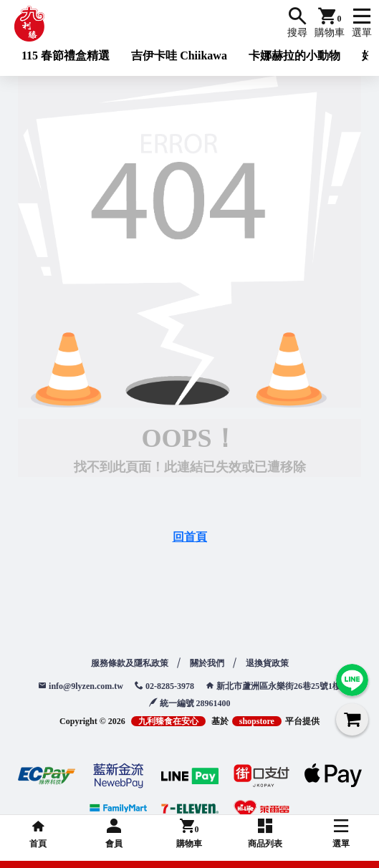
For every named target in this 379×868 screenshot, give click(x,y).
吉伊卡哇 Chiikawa (179, 56)
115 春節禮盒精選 (66, 56)
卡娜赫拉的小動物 (294, 56)
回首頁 (190, 537)
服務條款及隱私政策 (130, 663)
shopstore (257, 721)
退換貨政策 (267, 663)
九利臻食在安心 (168, 721)
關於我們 (207, 663)
